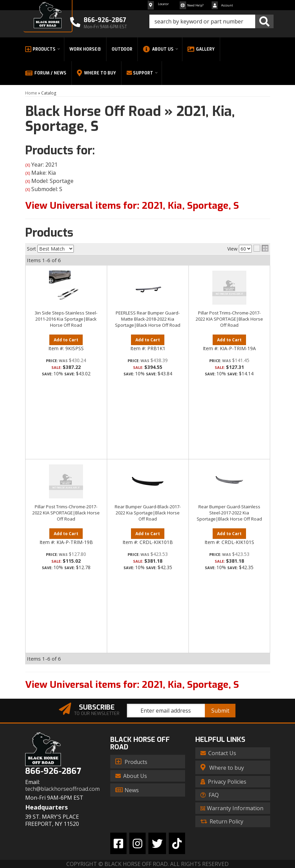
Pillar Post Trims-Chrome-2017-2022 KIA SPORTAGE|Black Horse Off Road (229, 319)
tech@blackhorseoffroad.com (62, 789)
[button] (211, 21)
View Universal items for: (132, 206)
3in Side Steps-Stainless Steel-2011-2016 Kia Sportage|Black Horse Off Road (66, 319)
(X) (28, 165)
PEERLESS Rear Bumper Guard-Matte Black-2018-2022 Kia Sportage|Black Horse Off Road (148, 319)
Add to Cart (66, 340)
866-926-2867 (53, 771)
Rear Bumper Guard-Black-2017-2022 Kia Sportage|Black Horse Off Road (148, 513)
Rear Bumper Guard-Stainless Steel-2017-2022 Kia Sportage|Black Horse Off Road (229, 513)
